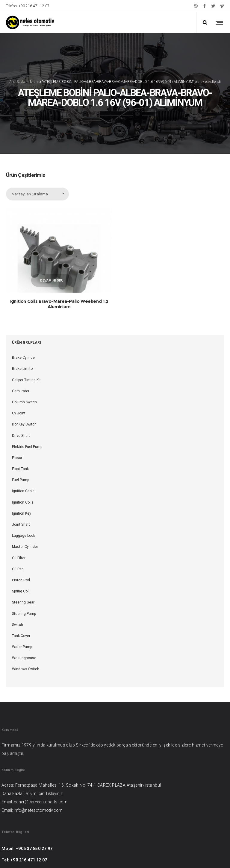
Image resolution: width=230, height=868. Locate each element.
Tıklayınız (54, 742)
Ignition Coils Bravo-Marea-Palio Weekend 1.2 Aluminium (59, 253)
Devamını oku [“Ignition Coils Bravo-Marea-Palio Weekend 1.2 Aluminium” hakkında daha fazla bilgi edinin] (52, 229)
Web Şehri (148, 856)
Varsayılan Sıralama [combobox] (30, 143)
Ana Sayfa (17, 56)
